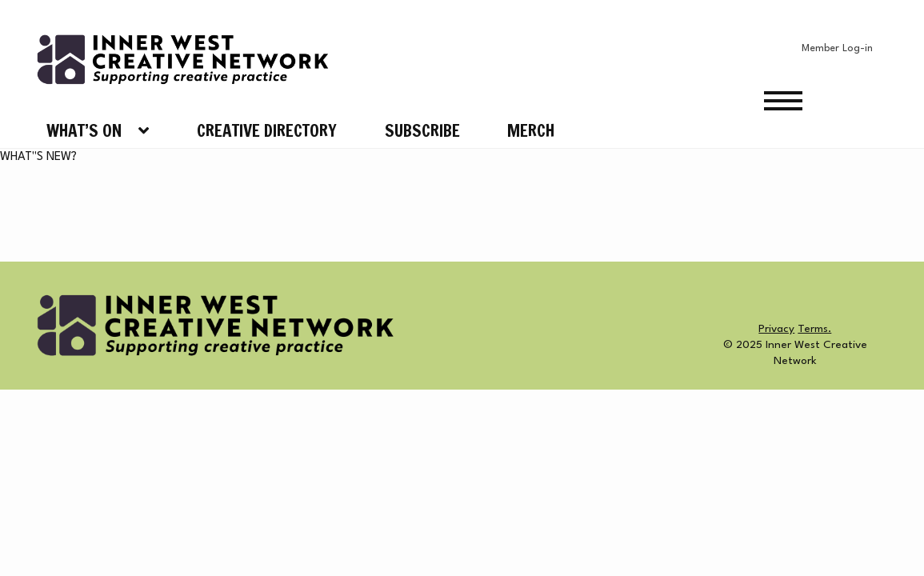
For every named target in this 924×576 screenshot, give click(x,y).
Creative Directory (267, 130)
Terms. (814, 329)
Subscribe (422, 130)
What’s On (84, 130)
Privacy (776, 329)
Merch (531, 130)
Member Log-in (837, 48)
